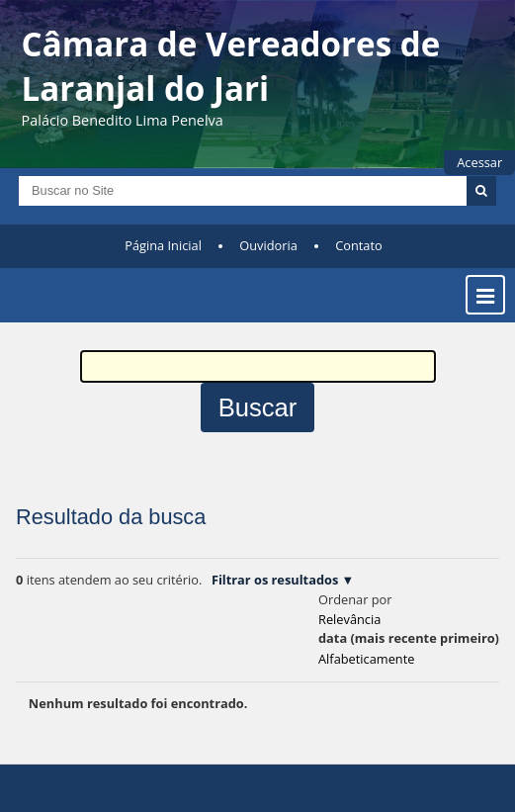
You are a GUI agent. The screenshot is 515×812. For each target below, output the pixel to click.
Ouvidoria (268, 245)
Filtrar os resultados (275, 580)
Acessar (479, 162)
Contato (359, 245)
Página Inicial (163, 245)
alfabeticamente (366, 659)
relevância (349, 619)
